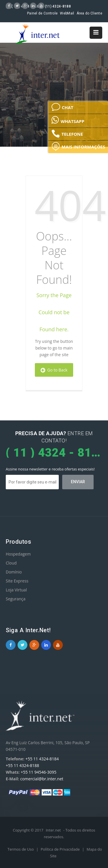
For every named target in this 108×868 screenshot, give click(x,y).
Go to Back (54, 370)
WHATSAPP (68, 120)
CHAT (62, 107)
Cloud (11, 563)
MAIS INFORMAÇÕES (78, 146)
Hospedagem (18, 554)
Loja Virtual (16, 590)
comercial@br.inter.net (42, 779)
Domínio (14, 572)
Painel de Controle (42, 13)
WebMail (67, 13)
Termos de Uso (21, 849)
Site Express (17, 581)
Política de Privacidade (61, 849)
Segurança (16, 599)
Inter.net (53, 830)
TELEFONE (67, 134)
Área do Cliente (90, 13)
